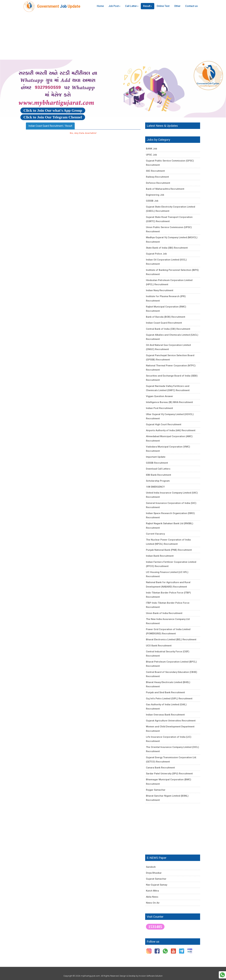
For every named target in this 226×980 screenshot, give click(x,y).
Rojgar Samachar (156, 790)
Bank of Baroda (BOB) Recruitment (166, 317)
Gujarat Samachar (156, 879)
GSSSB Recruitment (157, 463)
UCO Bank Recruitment (159, 646)
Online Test (163, 6)
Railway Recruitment (157, 177)
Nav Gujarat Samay (157, 885)
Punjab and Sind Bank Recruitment (165, 692)
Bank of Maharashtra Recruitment (165, 189)
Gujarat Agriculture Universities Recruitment (171, 721)
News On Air (153, 903)
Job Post (114, 6)
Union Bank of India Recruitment (164, 613)
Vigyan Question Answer (160, 396)
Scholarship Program (158, 481)
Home (100, 6)
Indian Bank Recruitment (160, 556)
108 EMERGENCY (155, 487)
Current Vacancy (155, 534)
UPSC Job (151, 155)
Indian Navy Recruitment (160, 290)
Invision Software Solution (151, 976)
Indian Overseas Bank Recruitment (165, 715)
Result (148, 6)
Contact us (191, 6)
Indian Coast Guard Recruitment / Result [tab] (50, 126)
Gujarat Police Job (156, 254)
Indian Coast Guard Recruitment (164, 323)
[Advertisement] (113, 36)
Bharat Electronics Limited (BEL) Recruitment (171, 639)
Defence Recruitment (158, 183)
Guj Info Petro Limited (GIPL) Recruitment (169, 699)
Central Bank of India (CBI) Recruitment (168, 329)
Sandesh (151, 867)
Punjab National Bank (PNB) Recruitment (169, 550)
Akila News (152, 897)
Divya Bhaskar (154, 873)
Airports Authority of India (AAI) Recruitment (171, 430)
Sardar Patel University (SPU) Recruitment (169, 774)
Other (177, 6)
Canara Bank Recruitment (160, 768)
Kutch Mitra (152, 891)
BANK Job (152, 149)
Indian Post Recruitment (159, 408)
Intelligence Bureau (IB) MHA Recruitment (169, 402)
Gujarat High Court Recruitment (164, 424)
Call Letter (132, 6)
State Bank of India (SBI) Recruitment (167, 248)
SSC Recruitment (155, 171)
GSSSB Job (152, 201)
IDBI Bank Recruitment (159, 475)
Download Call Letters (158, 469)
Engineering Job (155, 195)
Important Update (156, 457)
